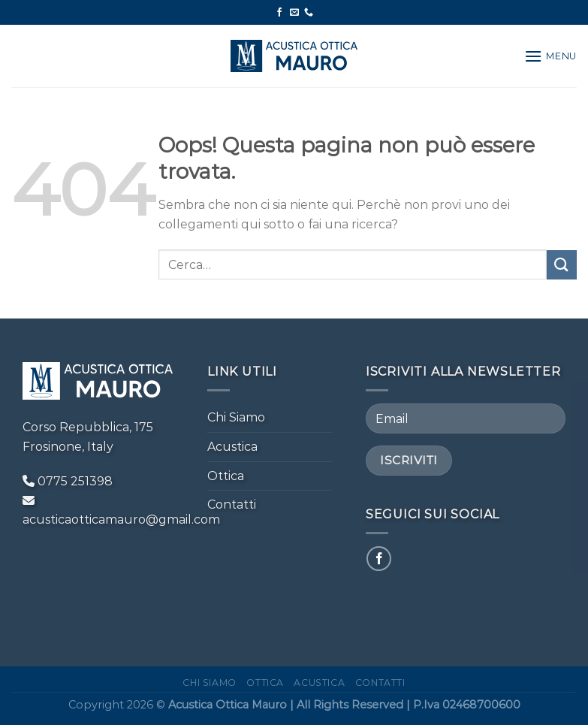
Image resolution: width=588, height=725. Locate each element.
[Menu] (550, 56)
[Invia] (562, 265)
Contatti (232, 504)
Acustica (232, 447)
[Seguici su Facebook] (279, 13)
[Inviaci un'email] (294, 13)
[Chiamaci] (309, 13)
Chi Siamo (236, 417)
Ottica (226, 476)
